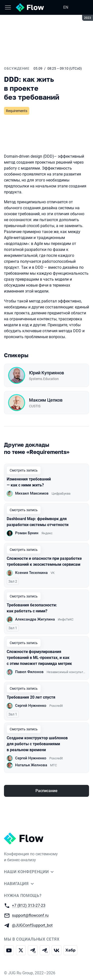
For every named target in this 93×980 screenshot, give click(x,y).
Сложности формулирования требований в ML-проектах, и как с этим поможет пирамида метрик (39, 658)
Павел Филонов (29, 672)
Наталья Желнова (31, 765)
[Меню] (8, 7)
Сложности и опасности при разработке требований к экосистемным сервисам (44, 561)
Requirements (17, 111)
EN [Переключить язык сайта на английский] (66, 7)
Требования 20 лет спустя (31, 697)
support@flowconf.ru (30, 915)
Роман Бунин (27, 533)
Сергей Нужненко (31, 706)
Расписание (46, 791)
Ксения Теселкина (31, 573)
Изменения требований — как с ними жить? (29, 482)
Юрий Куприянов (46, 373)
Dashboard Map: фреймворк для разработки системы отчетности (38, 522)
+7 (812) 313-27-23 (29, 905)
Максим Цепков (46, 400)
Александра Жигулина (35, 619)
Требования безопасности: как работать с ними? (32, 608)
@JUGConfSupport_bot (32, 925)
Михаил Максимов (32, 493)
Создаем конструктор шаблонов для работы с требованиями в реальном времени (37, 744)
